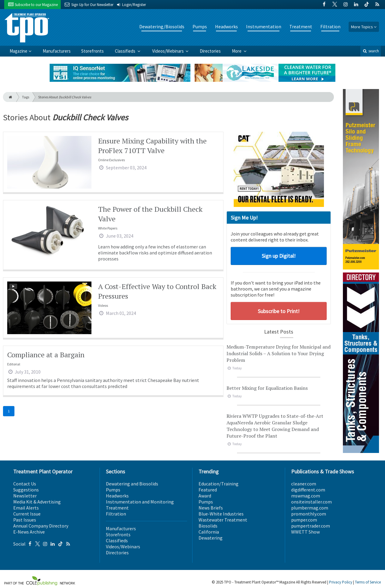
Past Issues (25, 520)
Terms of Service (368, 582)
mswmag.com (306, 496)
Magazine (18, 51)
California (209, 532)
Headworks (226, 26)
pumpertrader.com (311, 526)
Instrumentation (264, 26)
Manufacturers (57, 51)
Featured (208, 490)
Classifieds (126, 51)
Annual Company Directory (41, 526)
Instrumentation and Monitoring (140, 502)
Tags (26, 97)
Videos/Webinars (168, 51)
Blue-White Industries (221, 514)
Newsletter (25, 496)
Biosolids (208, 526)
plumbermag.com (310, 508)
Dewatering (211, 538)
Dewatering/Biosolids (162, 26)
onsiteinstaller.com (311, 502)
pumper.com (304, 520)
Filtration (330, 26)
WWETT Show (305, 532)
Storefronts (92, 51)
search (371, 51)
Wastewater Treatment (223, 520)
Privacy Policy (341, 582)
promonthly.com (309, 514)
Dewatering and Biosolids (132, 484)
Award (205, 496)
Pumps (200, 26)
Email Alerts (26, 508)
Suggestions (26, 490)
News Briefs (211, 508)
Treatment (301, 26)
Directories (210, 51)
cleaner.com (304, 484)
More (237, 51)
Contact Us (25, 484)
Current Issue (27, 514)
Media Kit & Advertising (37, 502)
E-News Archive (29, 532)
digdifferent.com (308, 490)
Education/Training (219, 484)
